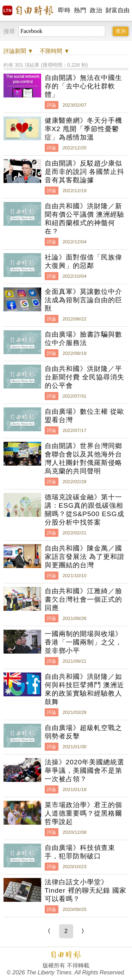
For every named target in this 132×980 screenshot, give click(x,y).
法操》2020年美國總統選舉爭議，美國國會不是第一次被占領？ (85, 771)
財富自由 (117, 10)
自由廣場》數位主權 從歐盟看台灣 (84, 416)
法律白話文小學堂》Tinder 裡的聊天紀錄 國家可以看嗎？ (86, 890)
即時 (64, 10)
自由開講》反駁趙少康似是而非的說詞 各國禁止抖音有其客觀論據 (84, 172)
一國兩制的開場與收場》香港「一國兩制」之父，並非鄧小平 (83, 642)
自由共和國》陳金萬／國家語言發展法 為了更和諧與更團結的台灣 (84, 557)
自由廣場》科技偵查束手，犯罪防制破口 (80, 852)
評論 (51, 105)
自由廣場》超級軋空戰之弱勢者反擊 (83, 732)
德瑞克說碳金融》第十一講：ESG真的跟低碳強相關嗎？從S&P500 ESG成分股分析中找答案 (84, 510)
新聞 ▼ (18, 51)
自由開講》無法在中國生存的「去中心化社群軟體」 (83, 86)
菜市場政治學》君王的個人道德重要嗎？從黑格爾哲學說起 (83, 813)
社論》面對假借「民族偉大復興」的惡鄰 (83, 261)
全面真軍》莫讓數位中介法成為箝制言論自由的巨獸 (83, 300)
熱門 (80, 10)
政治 (96, 10)
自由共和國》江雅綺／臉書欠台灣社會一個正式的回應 (83, 599)
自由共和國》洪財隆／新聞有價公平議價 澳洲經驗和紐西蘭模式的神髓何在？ (84, 219)
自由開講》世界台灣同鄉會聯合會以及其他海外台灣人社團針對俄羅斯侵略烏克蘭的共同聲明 (83, 458)
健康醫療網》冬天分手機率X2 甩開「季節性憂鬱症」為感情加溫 (83, 129)
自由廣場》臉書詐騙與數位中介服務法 (83, 339)
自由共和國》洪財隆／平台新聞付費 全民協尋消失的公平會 (84, 377)
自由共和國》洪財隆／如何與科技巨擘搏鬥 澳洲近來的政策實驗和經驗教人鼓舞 (84, 689)
